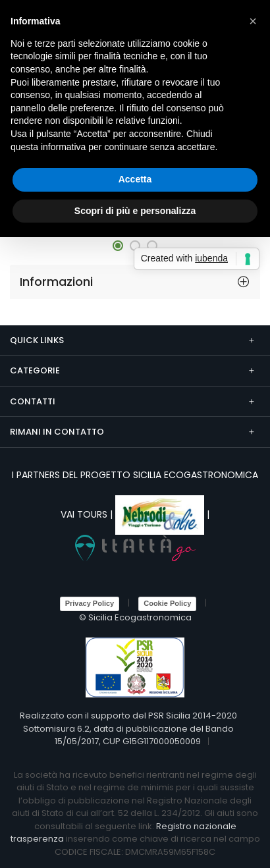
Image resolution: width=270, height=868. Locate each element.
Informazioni (56, 282)
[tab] (135, 282)
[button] (118, 246)
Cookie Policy (167, 603)
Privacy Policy (90, 603)
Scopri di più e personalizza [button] (135, 211)
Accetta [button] (135, 179)
